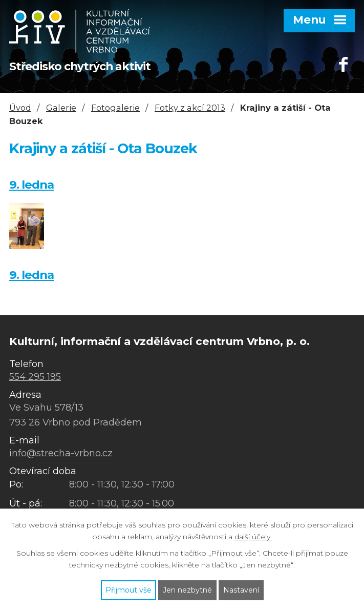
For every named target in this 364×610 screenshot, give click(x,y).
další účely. (253, 537)
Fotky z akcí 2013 (190, 108)
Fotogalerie (115, 108)
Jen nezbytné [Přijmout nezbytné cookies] (187, 590)
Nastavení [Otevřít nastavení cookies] (241, 590)
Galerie (61, 108)
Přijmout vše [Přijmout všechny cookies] (129, 590)
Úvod (20, 108)
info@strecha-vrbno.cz (61, 453)
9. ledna (31, 185)
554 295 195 (35, 377)
